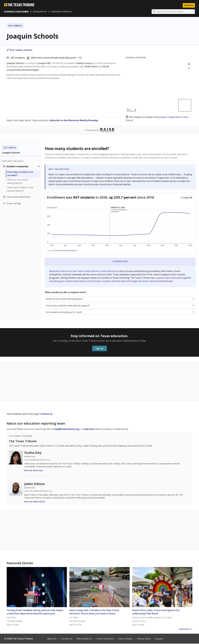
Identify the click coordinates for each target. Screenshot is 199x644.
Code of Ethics (125, 639)
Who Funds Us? (84, 639)
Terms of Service (105, 639)
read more (89, 429)
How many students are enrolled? (20, 174)
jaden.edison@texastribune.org (38, 491)
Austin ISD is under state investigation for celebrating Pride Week (156, 612)
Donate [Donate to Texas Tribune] (188, 6)
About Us (52, 639)
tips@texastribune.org (67, 429)
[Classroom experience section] (22, 197)
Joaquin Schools (62, 12)
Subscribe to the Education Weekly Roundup (74, 121)
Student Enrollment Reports (65, 251)
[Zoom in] (189, 64)
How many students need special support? (20, 189)
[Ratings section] (22, 204)
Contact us (46, 414)
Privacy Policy (144, 639)
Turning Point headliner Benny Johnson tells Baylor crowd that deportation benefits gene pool (35, 612)
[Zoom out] (189, 68)
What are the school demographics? (17, 182)
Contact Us (67, 639)
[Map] (159, 87)
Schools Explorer (17, 12)
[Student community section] (22, 167)
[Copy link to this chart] (187, 198)
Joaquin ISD (40, 12)
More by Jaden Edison (35, 502)
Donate (159, 639)
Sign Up (99, 349)
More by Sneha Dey (34, 471)
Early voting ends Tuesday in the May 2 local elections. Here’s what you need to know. (94, 612)
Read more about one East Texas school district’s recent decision (83, 271)
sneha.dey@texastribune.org (37, 460)
